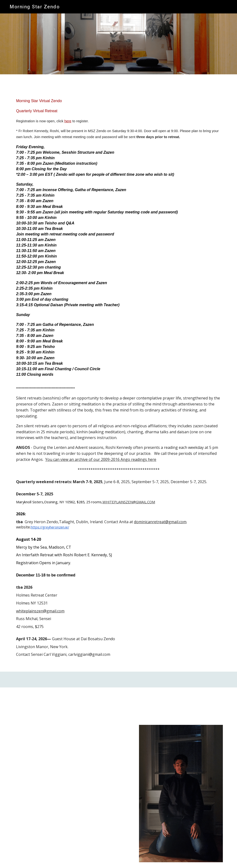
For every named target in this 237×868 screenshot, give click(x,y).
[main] (118, 381)
